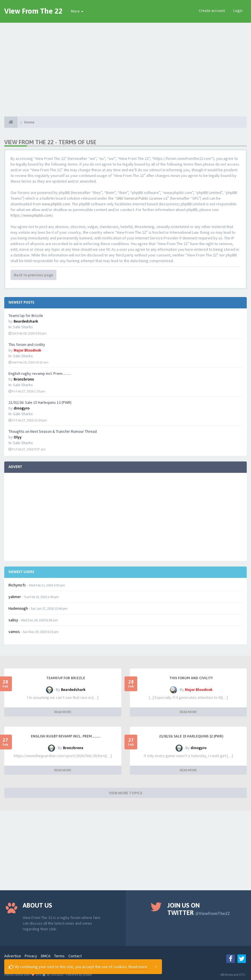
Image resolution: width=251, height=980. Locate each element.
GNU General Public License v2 (142, 198)
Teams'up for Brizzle (26, 315)
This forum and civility (27, 344)
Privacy (31, 956)
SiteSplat (57, 974)
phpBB (87, 974)
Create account (212, 11)
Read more (138, 967)
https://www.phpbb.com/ (32, 215)
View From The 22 (33, 11)
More (77, 11)
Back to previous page (33, 275)
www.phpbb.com (56, 204)
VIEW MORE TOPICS (126, 793)
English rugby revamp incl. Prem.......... (40, 373)
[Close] (156, 966)
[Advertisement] (125, 65)
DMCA (46, 956)
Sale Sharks (23, 327)
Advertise (13, 956)
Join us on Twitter (199, 909)
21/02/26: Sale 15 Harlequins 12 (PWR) (40, 402)
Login (238, 11)
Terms (59, 956)
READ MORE (63, 712)
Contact (75, 956)
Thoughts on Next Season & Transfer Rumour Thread (53, 431)
